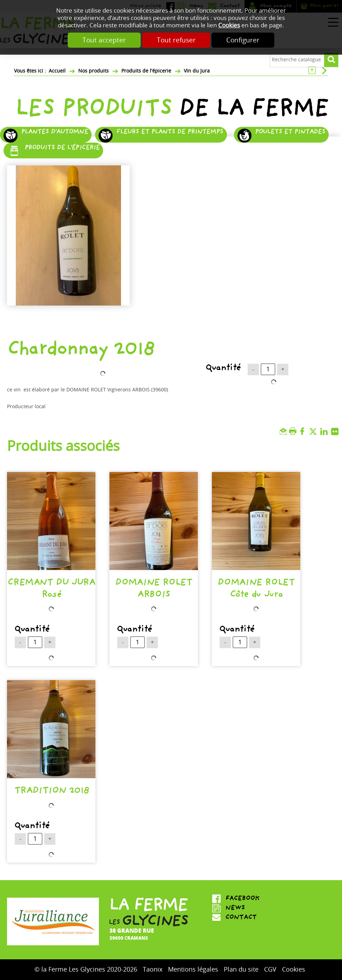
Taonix (153, 969)
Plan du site (241, 969)
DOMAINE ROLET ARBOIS (153, 590)
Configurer (243, 40)
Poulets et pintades (290, 133)
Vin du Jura (197, 71)
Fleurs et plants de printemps (170, 133)
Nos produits (93, 71)
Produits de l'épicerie (146, 71)
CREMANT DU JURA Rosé (51, 590)
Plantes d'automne (55, 133)
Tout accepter (104, 40)
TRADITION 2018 (51, 792)
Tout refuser (176, 40)
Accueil (57, 71)
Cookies (229, 25)
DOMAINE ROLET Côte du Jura (256, 590)
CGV (270, 969)
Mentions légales (193, 969)
